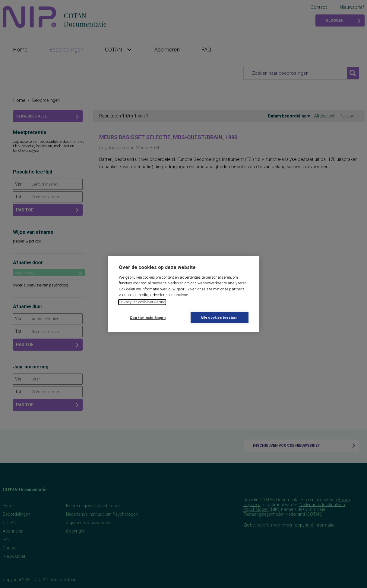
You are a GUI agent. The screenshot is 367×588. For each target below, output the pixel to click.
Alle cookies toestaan (219, 318)
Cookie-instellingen (148, 318)
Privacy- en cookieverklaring (142, 302)
